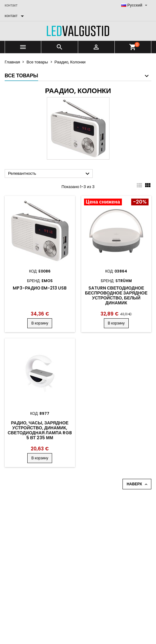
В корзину (40, 323)
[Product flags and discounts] (116, 203)
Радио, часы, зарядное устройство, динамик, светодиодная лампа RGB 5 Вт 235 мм (40, 430)
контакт (11, 5)
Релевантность (50, 174)
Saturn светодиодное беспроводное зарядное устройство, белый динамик (116, 295)
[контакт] (15, 16)
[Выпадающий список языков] (135, 5)
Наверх (138, 484)
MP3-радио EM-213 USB (40, 288)
